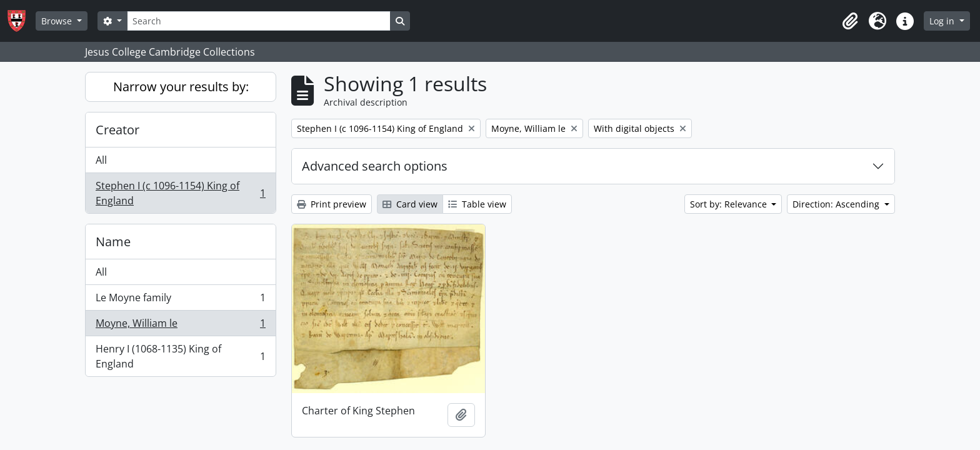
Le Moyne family (180, 300)
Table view (477, 204)
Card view (410, 204)
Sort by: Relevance (730, 204)
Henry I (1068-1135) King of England (180, 356)
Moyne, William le (180, 326)
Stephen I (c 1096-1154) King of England (180, 193)
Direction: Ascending (837, 204)
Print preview (332, 204)
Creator (117, 130)
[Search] (259, 21)
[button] (850, 21)
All (101, 160)
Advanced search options (375, 166)
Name (113, 242)
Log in (943, 21)
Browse (58, 21)
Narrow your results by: (181, 87)
